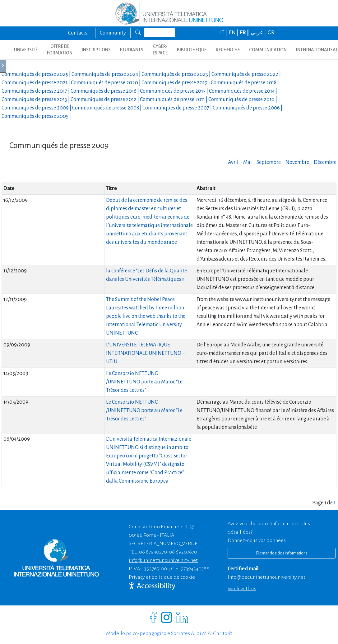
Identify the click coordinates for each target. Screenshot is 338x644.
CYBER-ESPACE (160, 50)
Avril (233, 162)
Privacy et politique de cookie (162, 577)
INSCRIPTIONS (96, 50)
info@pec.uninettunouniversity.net (266, 577)
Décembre (325, 162)
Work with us (242, 589)
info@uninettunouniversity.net (163, 560)
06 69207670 (183, 552)
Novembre (297, 162)
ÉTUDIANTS (132, 50)
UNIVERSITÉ (26, 50)
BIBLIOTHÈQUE (192, 50)
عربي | (259, 33)
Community (113, 33)
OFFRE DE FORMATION (60, 50)
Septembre (269, 162)
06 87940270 (153, 552)
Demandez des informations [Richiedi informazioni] (282, 553)
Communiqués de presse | (37, 74)
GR (271, 33)
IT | (224, 33)
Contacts (78, 33)
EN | (234, 33)
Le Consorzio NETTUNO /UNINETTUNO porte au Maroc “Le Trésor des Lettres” (144, 382)
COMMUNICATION (268, 50)
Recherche (228, 50)
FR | (245, 33)
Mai (248, 162)
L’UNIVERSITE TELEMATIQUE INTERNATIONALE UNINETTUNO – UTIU (146, 353)
